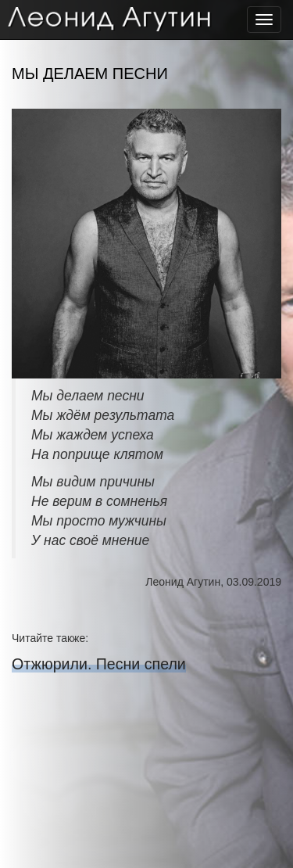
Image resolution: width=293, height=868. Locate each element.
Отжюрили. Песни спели (99, 664)
